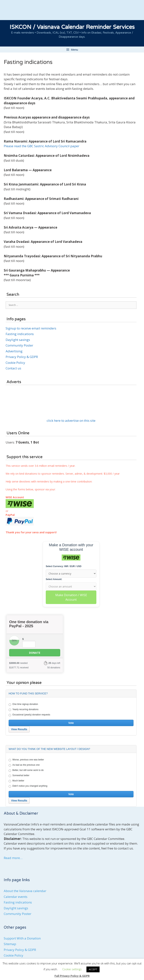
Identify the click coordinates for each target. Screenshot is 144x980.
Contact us (13, 368)
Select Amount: (54, 579)
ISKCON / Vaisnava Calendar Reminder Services (72, 27)
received (19, 667)
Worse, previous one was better (26, 760)
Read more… (13, 858)
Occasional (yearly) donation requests (29, 715)
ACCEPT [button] (93, 969)
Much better (16, 781)
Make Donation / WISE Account (71, 597)
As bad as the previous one (24, 765)
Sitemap (10, 944)
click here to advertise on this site (71, 421)
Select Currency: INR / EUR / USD (64, 566)
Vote (71, 723)
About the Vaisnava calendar (25, 891)
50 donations (54, 668)
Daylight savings (18, 340)
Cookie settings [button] (72, 969)
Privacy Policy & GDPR (22, 357)
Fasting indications (20, 334)
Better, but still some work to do (26, 770)
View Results (19, 729)
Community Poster (19, 345)
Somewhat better (19, 776)
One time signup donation (23, 704)
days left (54, 663)
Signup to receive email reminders (31, 328)
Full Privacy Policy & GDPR (72, 976)
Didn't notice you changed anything (28, 786)
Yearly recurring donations (24, 710)
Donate (35, 653)
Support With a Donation (22, 938)
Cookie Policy (15, 363)
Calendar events (16, 897)
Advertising (14, 351)
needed (18, 663)
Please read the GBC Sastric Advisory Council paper (42, 146)
